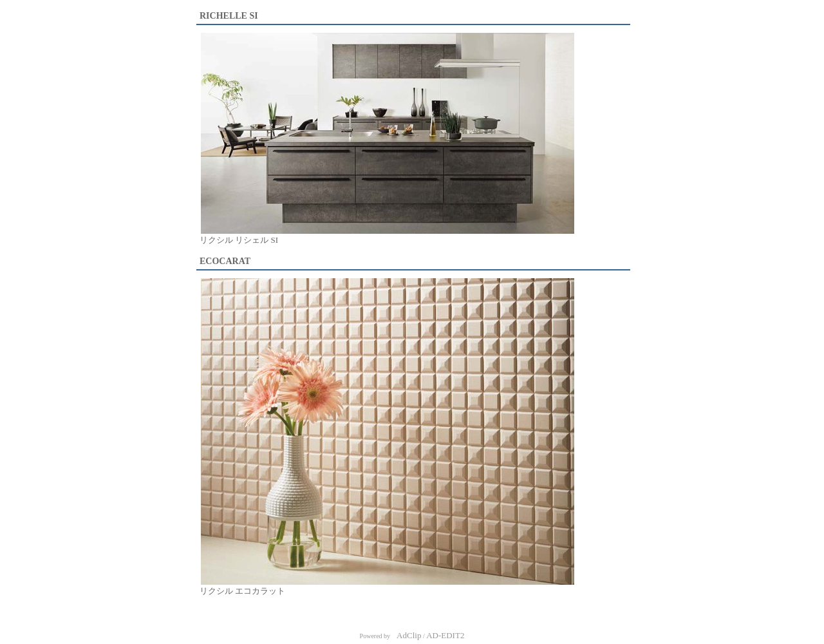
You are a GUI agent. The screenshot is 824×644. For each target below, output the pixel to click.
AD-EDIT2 (445, 635)
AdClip (409, 635)
